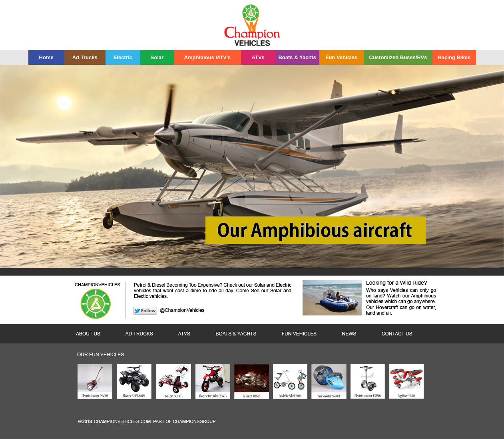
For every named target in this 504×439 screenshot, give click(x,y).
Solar (157, 57)
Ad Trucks (85, 57)
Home (46, 57)
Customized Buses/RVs (398, 57)
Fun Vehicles (341, 57)
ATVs (258, 57)
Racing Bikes (454, 57)
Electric (123, 57)
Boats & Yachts (297, 57)
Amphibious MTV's (207, 57)
